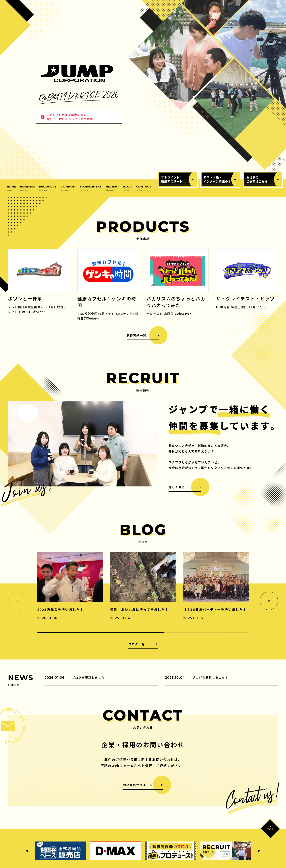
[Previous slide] (27, 851)
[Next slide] (269, 601)
